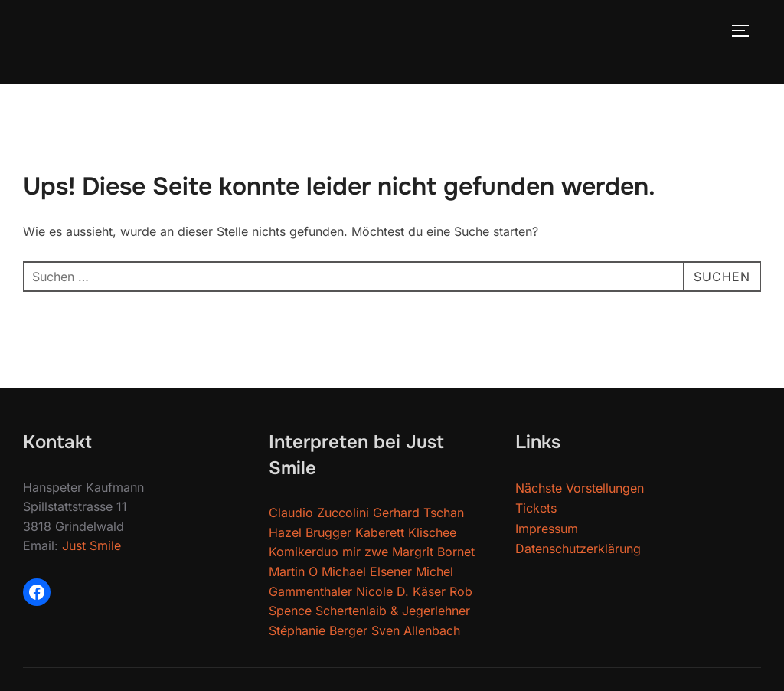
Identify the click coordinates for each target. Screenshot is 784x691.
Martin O (293, 571)
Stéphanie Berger (318, 630)
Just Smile (91, 545)
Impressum (547, 529)
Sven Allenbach (416, 630)
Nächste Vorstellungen (580, 488)
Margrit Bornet (433, 552)
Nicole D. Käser (401, 591)
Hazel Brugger (310, 532)
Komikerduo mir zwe (328, 552)
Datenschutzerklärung (578, 549)
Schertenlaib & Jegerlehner (393, 611)
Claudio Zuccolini (319, 513)
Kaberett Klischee (406, 532)
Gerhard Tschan (418, 513)
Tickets (536, 508)
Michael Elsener (367, 571)
